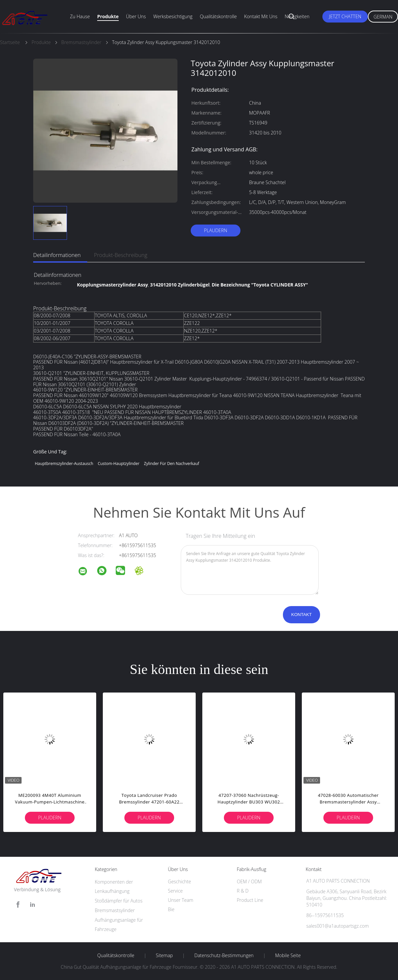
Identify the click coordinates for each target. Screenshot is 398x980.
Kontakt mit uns (261, 16)
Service (175, 891)
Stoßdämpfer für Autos (119, 901)
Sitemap (164, 955)
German (383, 17)
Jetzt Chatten (345, 16)
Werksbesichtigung (173, 16)
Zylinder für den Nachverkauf (172, 464)
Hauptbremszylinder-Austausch (64, 464)
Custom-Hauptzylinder (119, 464)
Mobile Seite (288, 955)
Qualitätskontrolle (218, 16)
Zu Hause (80, 16)
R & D (243, 891)
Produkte (108, 16)
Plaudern (216, 230)
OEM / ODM (249, 881)
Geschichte (179, 881)
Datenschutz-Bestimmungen (224, 955)
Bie (171, 909)
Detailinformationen (57, 255)
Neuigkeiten (297, 16)
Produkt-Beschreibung (121, 255)
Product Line (250, 900)
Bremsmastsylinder (115, 910)
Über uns (136, 16)
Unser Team (180, 900)
